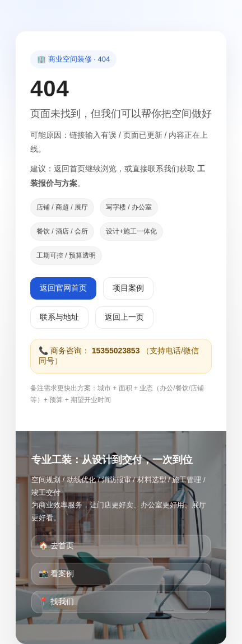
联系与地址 (59, 317)
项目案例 (128, 288)
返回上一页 (124, 317)
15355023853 (116, 351)
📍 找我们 (56, 601)
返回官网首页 (63, 288)
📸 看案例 (56, 573)
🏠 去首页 (56, 545)
